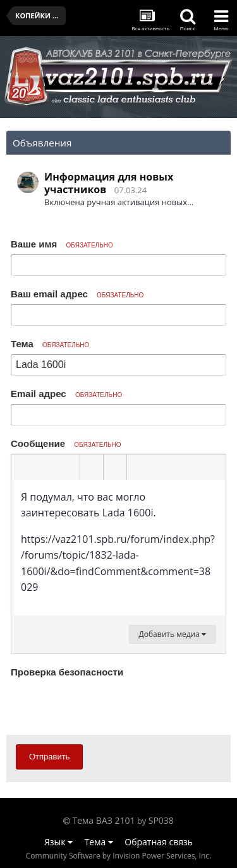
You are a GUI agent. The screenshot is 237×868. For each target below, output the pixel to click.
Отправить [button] (49, 757)
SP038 (161, 820)
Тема (50, 344)
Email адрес (66, 394)
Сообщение (66, 443)
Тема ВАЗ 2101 (104, 820)
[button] (23, 467)
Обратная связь (159, 842)
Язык (58, 842)
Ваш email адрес (77, 294)
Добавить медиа (173, 634)
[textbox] (118, 548)
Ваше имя (62, 244)
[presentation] (107, 706)
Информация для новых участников (109, 183)
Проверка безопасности (67, 672)
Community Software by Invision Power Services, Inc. (118, 856)
